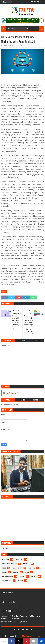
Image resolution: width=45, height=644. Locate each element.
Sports (34, 577)
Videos (20, 581)
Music (4, 572)
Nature (16, 572)
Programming (8, 577)
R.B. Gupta (11, 393)
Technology (7, 581)
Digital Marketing (9, 564)
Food (4, 568)
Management (17, 568)
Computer (19, 560)
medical (32, 568)
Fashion (26, 564)
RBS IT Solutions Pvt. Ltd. (29, 636)
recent (22, 577)
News (27, 572)
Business (6, 560)
